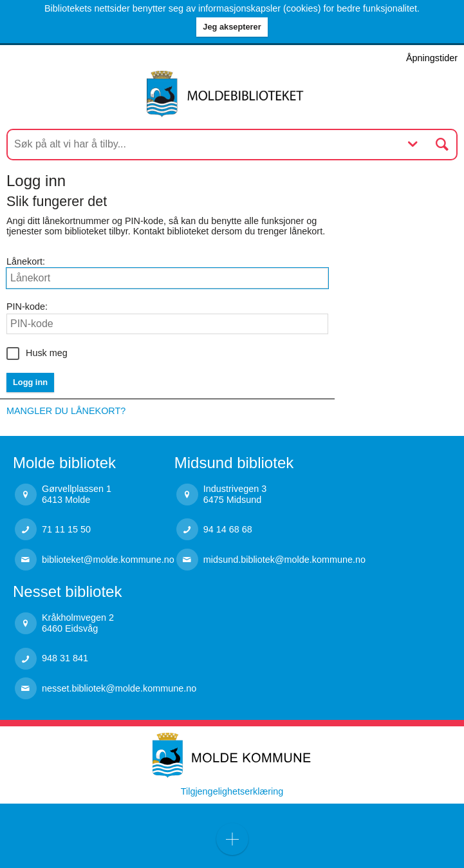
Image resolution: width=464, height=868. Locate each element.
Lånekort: (26, 261)
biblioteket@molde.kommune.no (108, 560)
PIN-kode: (27, 307)
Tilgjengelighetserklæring (232, 791)
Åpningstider (432, 58)
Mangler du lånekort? (66, 411)
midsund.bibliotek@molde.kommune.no (284, 560)
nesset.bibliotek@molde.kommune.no (119, 688)
